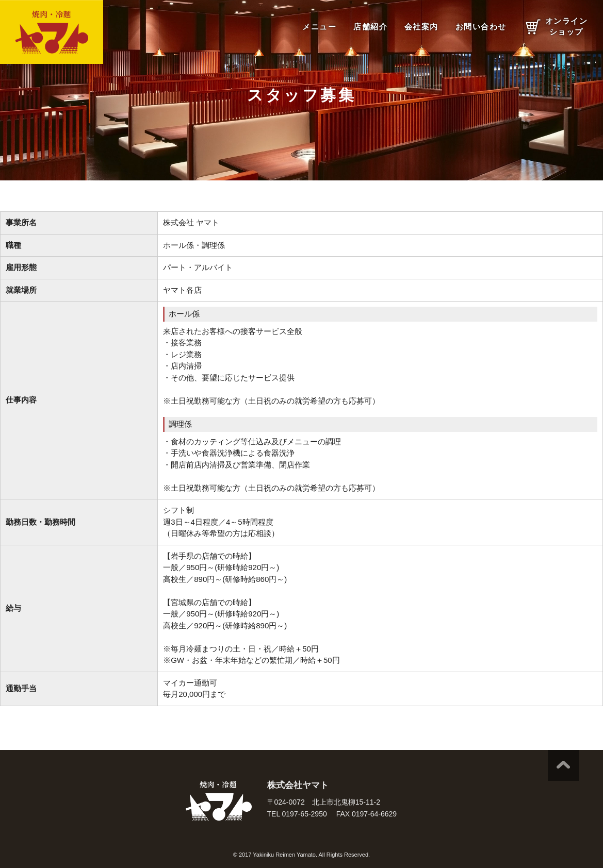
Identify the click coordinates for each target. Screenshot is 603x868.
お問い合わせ (481, 27)
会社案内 (421, 27)
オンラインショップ (567, 26)
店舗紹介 (370, 27)
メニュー (319, 27)
